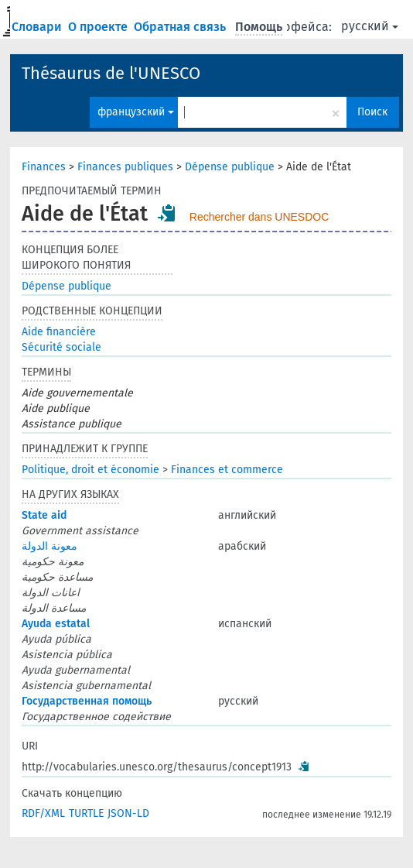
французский (136, 112)
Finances (44, 167)
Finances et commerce (227, 470)
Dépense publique (230, 167)
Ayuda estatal (56, 624)
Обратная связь (181, 27)
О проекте (99, 27)
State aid (44, 515)
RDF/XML (43, 813)
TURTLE (86, 813)
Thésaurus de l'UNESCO (111, 73)
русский (370, 26)
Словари (38, 27)
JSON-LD (128, 813)
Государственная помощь (87, 701)
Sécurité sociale (61, 347)
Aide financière (59, 332)
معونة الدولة (49, 546)
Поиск (372, 112)
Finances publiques (125, 167)
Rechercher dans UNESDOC (259, 217)
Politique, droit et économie (90, 470)
